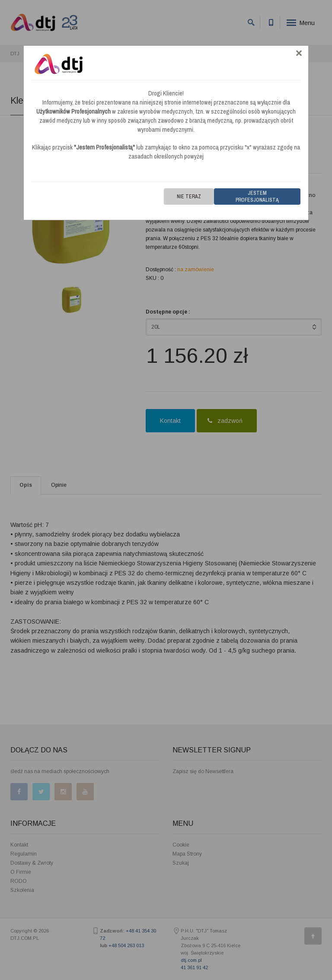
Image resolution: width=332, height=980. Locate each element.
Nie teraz (189, 197)
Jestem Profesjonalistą (257, 197)
